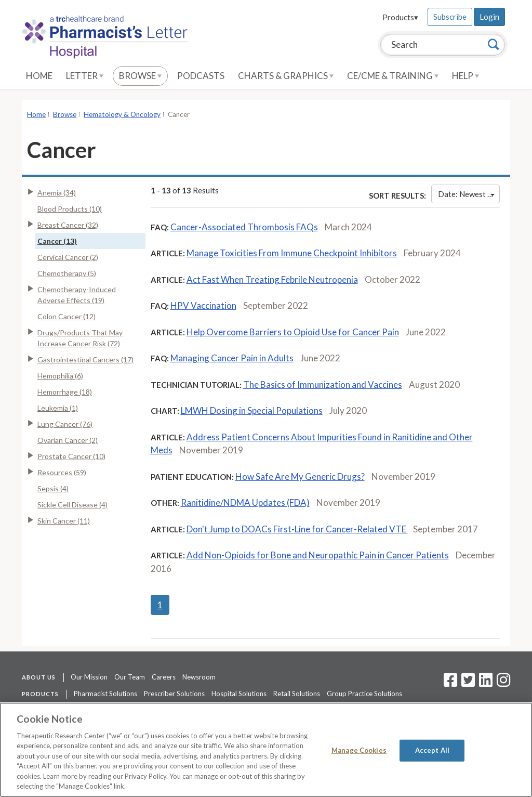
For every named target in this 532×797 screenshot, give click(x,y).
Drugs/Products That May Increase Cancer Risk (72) (80, 338)
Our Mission (89, 677)
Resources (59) (62, 472)
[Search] (494, 44)
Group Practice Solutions (364, 694)
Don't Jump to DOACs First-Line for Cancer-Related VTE (297, 529)
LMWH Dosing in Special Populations (252, 410)
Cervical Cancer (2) (68, 257)
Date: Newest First (469, 194)
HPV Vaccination (203, 305)
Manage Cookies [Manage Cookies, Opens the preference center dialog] (359, 750)
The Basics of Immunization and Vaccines (323, 384)
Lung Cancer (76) (65, 424)
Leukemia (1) (58, 408)
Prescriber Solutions (174, 694)
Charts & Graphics (286, 76)
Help (465, 76)
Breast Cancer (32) (68, 225)
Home (39, 76)
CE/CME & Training (393, 76)
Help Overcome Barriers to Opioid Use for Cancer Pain (293, 332)
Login (489, 17)
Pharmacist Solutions (105, 694)
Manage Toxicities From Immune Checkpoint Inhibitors (292, 253)
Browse (140, 76)
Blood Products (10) (70, 209)
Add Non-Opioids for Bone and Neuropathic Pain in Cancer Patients (318, 555)
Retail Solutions (297, 694)
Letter (85, 76)
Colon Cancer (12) (66, 316)
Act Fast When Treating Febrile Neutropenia (272, 279)
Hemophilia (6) (60, 376)
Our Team (130, 677)
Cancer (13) (57, 241)
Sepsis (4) (53, 488)
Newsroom (199, 677)
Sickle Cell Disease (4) (72, 505)
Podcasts (201, 76)
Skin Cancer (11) (64, 521)
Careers (164, 677)
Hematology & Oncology (122, 114)
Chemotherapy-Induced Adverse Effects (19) (77, 295)
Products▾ (400, 17)
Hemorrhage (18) (65, 392)
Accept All (432, 750)
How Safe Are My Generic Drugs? (300, 476)
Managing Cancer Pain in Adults (232, 358)
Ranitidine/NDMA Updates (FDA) (245, 502)
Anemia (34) (57, 193)
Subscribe (450, 17)
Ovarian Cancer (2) (68, 440)
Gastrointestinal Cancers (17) (85, 360)
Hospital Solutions (239, 694)
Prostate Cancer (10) (71, 456)
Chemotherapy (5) (67, 273)
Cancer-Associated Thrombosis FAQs (244, 227)
